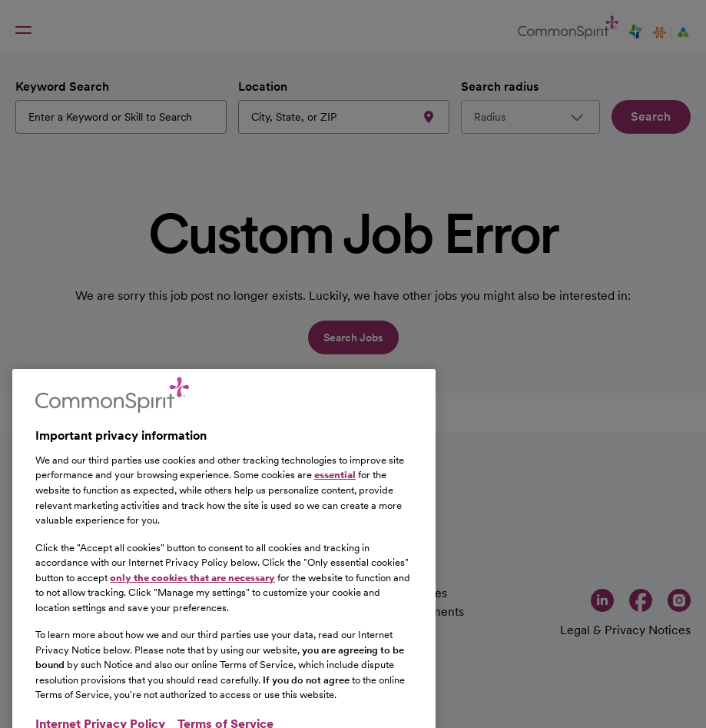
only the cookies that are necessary (192, 605)
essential (335, 502)
